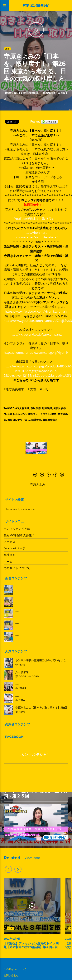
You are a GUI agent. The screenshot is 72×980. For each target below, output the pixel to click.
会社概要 (10, 555)
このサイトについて (17, 568)
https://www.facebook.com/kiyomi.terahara (36, 311)
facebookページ (15, 548)
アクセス (10, 542)
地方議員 (47, 408)
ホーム (8, 561)
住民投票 (36, 408)
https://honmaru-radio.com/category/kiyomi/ (36, 353)
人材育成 (24, 408)
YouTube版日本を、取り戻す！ (36, 219)
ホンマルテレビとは (17, 529)
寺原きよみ (14, 414)
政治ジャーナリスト (39, 414)
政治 (7, 49)
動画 (10, 929)
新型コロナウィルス (19, 420)
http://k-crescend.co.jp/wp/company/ (36, 334)
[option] (32, 915)
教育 (54, 414)
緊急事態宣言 (50, 420)
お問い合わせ (11, 975)
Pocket (35, 122)
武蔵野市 (36, 420)
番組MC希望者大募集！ (19, 535)
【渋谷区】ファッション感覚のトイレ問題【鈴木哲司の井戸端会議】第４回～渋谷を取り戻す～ (31, 947)
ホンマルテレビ (34, 754)
